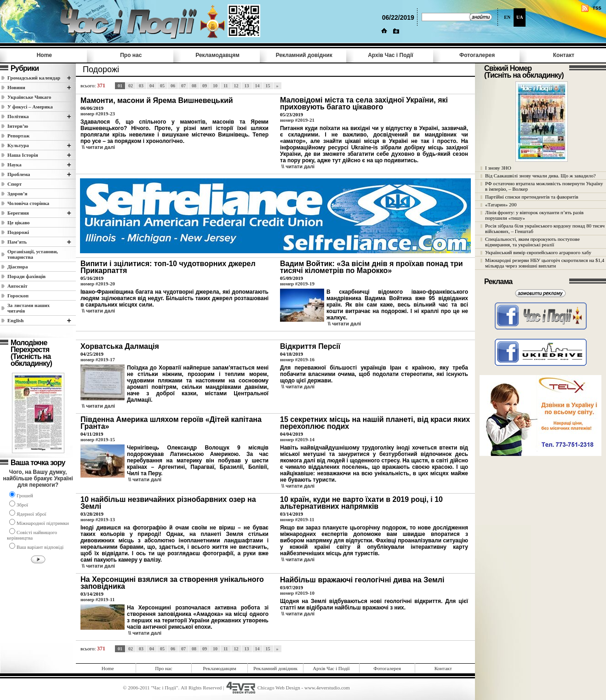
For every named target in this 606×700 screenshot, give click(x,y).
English (15, 320)
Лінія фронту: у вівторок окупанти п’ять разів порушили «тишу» (534, 215)
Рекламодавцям (217, 55)
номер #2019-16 (297, 359)
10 (215, 86)
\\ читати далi (98, 147)
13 (247, 86)
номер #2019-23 (98, 114)
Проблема (19, 174)
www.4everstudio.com (327, 688)
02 (131, 86)
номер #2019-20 (98, 284)
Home (44, 55)
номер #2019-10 (297, 593)
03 (141, 86)
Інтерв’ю (18, 126)
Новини (16, 87)
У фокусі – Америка (30, 107)
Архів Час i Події (390, 55)
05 (162, 86)
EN (507, 17)
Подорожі (18, 232)
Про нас (131, 55)
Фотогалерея (477, 55)
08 (194, 86)
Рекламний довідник (304, 55)
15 (268, 86)
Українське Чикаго (29, 97)
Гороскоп (18, 296)
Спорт (14, 184)
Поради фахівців (26, 276)
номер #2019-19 (297, 284)
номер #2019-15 (98, 439)
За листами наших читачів (29, 308)
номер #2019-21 (297, 120)
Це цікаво (19, 222)
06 (173, 86)
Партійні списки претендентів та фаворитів (532, 197)
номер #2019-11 (297, 519)
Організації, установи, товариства (33, 254)
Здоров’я (17, 193)
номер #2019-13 (98, 519)
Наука (14, 165)
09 (205, 86)
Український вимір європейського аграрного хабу (538, 252)
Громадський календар (34, 78)
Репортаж (18, 136)
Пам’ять (17, 242)
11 (226, 86)
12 (236, 86)
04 (152, 86)
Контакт (564, 55)
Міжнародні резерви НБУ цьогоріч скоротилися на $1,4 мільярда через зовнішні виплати (545, 263)
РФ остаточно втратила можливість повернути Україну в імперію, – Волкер (544, 186)
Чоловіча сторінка (28, 203)
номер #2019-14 (297, 439)
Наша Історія (23, 155)
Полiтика (18, 116)
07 (183, 86)
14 (257, 86)
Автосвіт (17, 286)
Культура (18, 145)
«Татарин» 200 (501, 205)
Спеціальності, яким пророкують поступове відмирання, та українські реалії (532, 242)
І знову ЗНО (498, 168)
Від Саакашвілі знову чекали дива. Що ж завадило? (540, 176)
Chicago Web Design (279, 688)
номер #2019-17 (98, 359)
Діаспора (17, 267)
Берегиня (18, 213)
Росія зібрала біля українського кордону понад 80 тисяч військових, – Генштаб (545, 228)
